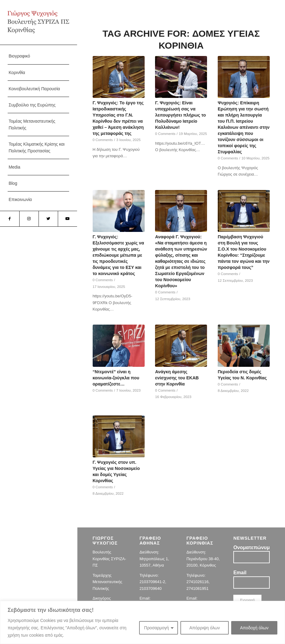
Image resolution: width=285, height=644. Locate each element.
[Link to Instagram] (29, 219)
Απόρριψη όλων (205, 628)
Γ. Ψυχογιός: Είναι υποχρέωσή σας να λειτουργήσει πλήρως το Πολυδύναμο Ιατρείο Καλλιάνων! (180, 115)
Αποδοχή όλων (254, 628)
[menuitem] (38, 56)
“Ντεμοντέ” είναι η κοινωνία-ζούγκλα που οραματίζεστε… (116, 378)
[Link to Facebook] (10, 219)
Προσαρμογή (156, 628)
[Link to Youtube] (67, 219)
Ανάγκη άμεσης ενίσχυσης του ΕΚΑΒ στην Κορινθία (177, 378)
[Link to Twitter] (48, 219)
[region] (142, 622)
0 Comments (103, 140)
